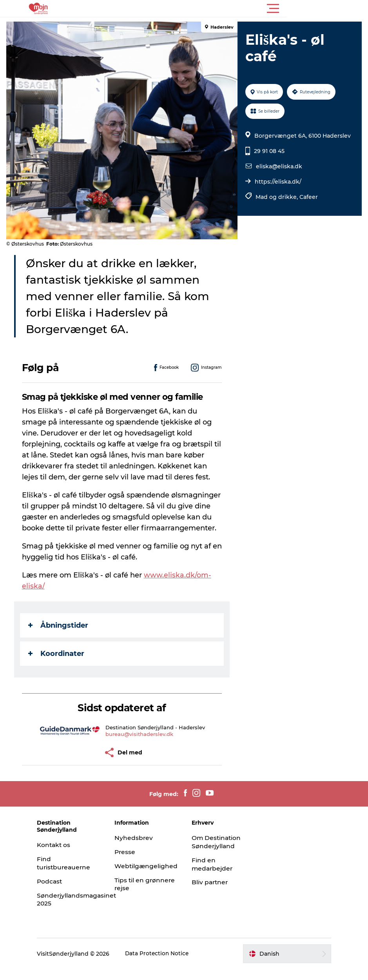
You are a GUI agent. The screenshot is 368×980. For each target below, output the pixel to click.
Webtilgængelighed (151, 877)
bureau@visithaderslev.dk (140, 745)
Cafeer (308, 197)
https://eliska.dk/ (277, 182)
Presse (130, 863)
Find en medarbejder (213, 875)
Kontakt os (63, 856)
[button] (219, 9)
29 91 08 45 (268, 151)
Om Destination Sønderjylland (217, 853)
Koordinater (58, 665)
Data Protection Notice (166, 965)
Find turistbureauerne (73, 874)
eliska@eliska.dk (278, 166)
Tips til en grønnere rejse (142, 895)
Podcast (59, 892)
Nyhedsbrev (138, 849)
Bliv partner (211, 893)
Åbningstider (60, 636)
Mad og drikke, (277, 197)
